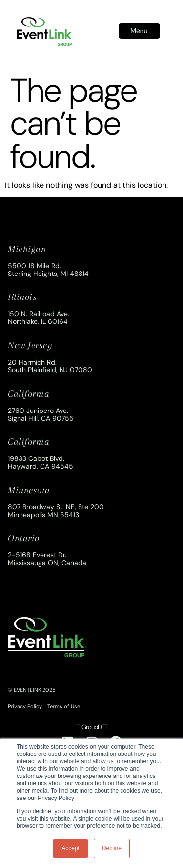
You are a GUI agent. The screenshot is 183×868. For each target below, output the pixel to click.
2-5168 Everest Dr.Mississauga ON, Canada (47, 559)
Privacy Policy (25, 706)
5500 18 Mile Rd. (34, 266)
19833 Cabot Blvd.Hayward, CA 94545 (41, 462)
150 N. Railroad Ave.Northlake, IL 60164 (39, 318)
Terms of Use (64, 706)
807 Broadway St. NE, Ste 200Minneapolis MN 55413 (56, 511)
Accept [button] (71, 848)
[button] (140, 31)
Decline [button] (112, 848)
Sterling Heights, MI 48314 (48, 274)
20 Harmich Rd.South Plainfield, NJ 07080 (50, 366)
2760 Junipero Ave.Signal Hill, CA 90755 (41, 414)
